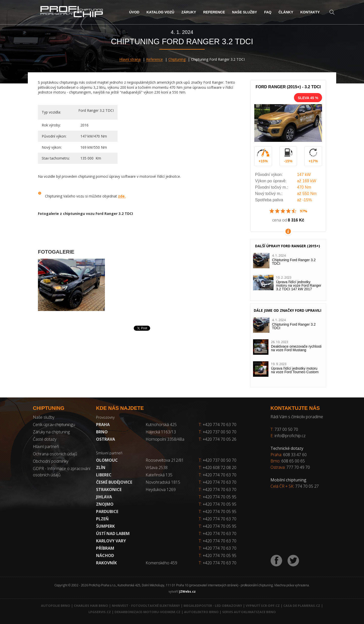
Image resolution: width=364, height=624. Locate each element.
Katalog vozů (160, 12)
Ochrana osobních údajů (55, 454)
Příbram (105, 548)
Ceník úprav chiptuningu (54, 425)
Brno (102, 432)
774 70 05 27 (307, 486)
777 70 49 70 (298, 467)
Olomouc (107, 460)
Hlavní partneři (46, 447)
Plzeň (102, 519)
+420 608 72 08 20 (220, 467)
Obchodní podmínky (51, 461)
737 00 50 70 (286, 429)
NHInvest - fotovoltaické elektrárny (146, 606)
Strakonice (109, 489)
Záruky (189, 12)
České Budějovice (114, 482)
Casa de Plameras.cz (302, 606)
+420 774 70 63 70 (218, 425)
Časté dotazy (45, 439)
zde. (122, 196)
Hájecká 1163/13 (161, 432)
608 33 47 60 (295, 455)
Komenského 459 (161, 563)
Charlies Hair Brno (91, 606)
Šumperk (105, 526)
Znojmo (105, 504)
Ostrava (106, 439)
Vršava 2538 (157, 467)
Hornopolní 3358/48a (165, 439)
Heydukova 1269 (161, 489)
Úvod (134, 12)
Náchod (105, 555)
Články (286, 12)
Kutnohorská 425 (161, 425)
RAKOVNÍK (106, 563)
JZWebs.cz (187, 592)
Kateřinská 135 (159, 475)
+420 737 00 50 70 (218, 432)
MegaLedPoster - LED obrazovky (213, 606)
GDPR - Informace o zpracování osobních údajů (62, 472)
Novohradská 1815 (163, 482)
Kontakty (310, 12)
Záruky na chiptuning (51, 432)
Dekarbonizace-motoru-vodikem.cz (147, 612)
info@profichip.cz (290, 436)
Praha (103, 425)
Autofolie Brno (56, 606)
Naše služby (245, 12)
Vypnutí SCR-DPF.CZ (263, 606)
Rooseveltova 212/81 (165, 460)
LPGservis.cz (100, 612)
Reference (214, 12)
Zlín (101, 467)
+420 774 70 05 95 (220, 497)
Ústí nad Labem (113, 533)
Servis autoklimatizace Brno (249, 612)
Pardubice (107, 511)
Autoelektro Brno (201, 612)
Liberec (104, 475)
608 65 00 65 (293, 461)
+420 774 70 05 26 (218, 439)
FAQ (268, 12)
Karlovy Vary (111, 541)
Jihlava (104, 497)
